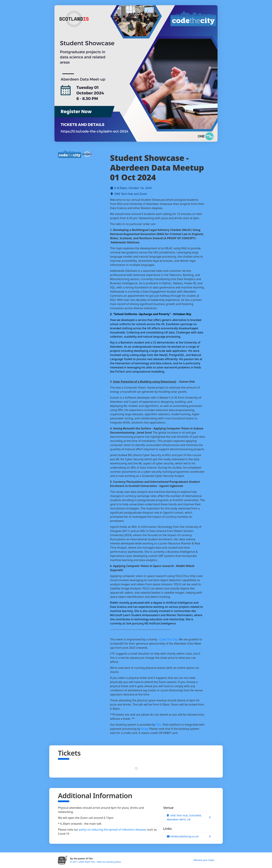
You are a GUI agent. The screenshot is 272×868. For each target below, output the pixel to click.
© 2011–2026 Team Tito (83, 862)
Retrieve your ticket (204, 860)
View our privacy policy (109, 862)
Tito (158, 725)
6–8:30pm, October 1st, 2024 (133, 188)
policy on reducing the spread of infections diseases (113, 830)
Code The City (168, 639)
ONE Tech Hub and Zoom (131, 194)
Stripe (145, 729)
